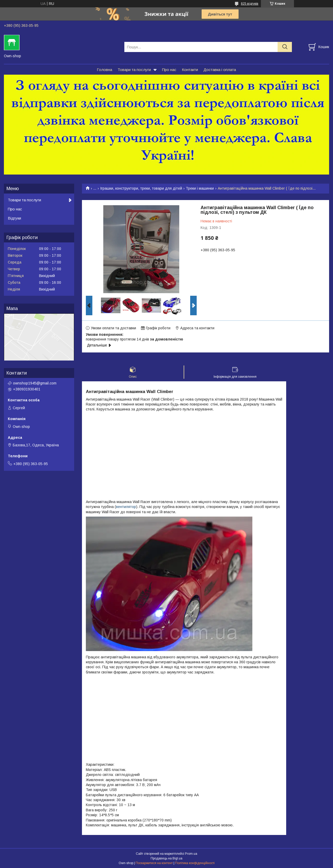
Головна (104, 70)
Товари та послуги (134, 70)
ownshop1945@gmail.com (35, 383)
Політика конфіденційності (195, 863)
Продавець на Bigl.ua (166, 858)
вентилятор (126, 507)
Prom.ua (191, 854)
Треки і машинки (200, 188)
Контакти (190, 70)
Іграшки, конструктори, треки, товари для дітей (141, 188)
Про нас (169, 70)
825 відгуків (250, 4)
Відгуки (14, 218)
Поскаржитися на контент (154, 863)
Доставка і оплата (220, 70)
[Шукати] (285, 47)
